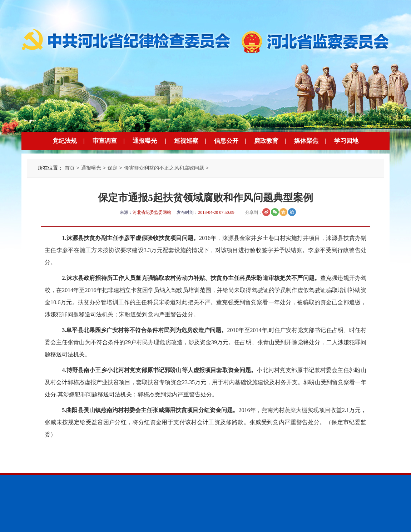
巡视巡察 (186, 141)
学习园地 (346, 141)
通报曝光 (145, 141)
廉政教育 (266, 141)
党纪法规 (65, 141)
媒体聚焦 (306, 141)
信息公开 (226, 141)
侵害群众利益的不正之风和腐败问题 (164, 168)
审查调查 (105, 141)
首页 (70, 168)
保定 (113, 168)
